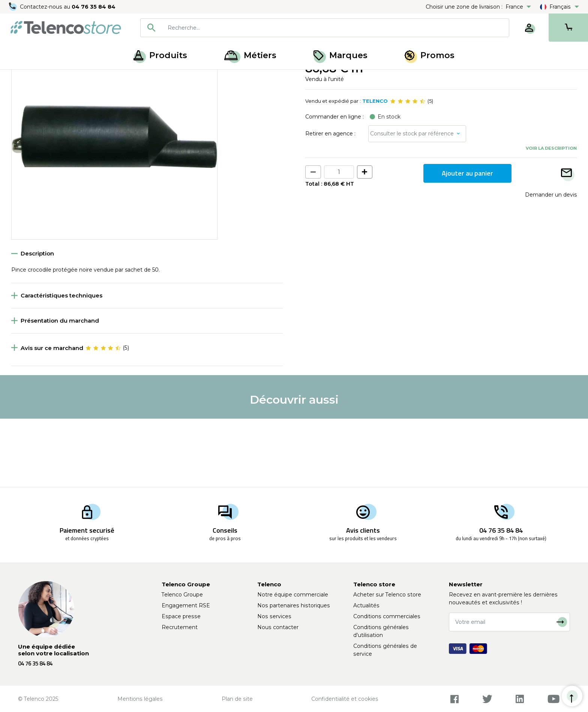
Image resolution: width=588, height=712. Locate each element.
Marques (340, 55)
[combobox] (325, 28)
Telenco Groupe (182, 595)
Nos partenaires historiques (294, 605)
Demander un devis (551, 263)
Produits (160, 55)
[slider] (408, 170)
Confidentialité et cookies (345, 699)
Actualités (366, 605)
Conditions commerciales (387, 616)
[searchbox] (336, 28)
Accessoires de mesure (66, 78)
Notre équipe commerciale (293, 595)
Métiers (250, 55)
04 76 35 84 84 (94, 7)
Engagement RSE (186, 605)
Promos (430, 55)
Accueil (20, 78)
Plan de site (237, 699)
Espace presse (181, 616)
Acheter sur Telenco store (387, 595)
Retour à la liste (34, 94)
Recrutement (180, 627)
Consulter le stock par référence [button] (412, 202)
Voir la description (551, 216)
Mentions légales (140, 699)
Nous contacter (278, 627)
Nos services (274, 616)
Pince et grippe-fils (127, 78)
